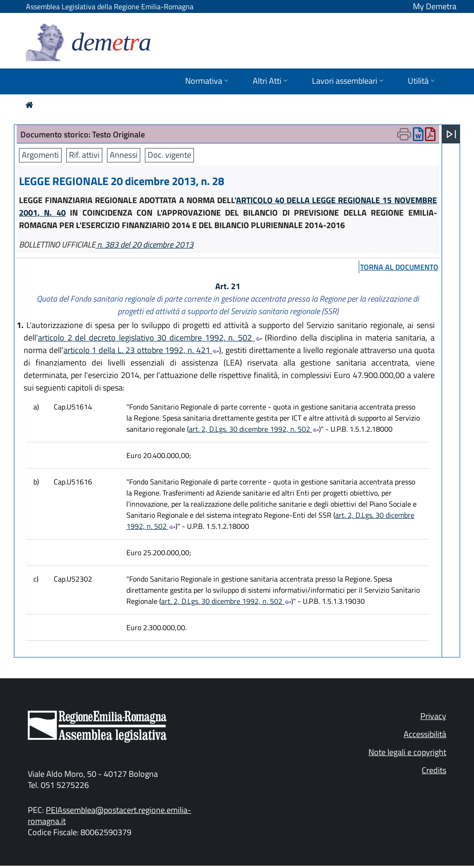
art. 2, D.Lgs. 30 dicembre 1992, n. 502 (254, 429)
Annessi (124, 155)
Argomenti (40, 155)
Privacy (433, 716)
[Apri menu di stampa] (404, 134)
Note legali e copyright (407, 752)
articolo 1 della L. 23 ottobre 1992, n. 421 (141, 350)
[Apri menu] (451, 134)
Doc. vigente (169, 155)
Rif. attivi (84, 155)
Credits (434, 770)
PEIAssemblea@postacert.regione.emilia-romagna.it (109, 815)
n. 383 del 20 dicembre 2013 (144, 245)
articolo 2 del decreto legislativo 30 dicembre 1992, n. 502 (150, 338)
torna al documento (399, 267)
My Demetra (435, 6)
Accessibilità (425, 734)
